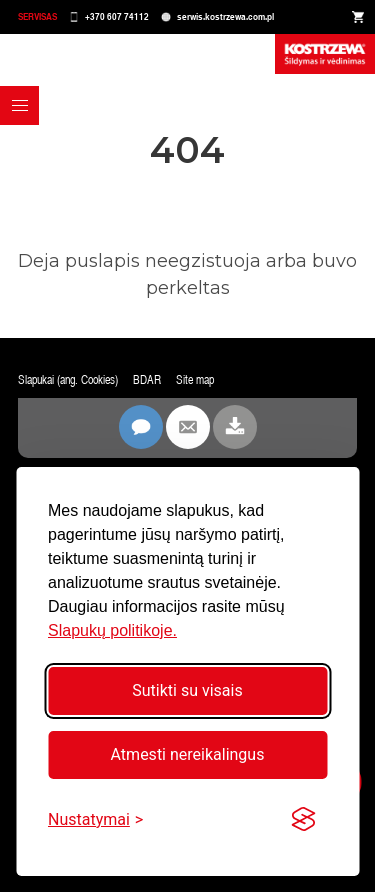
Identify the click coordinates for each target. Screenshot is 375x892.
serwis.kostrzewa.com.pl (225, 16)
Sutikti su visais (187, 690)
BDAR (147, 380)
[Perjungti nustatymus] (95, 819)
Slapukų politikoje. (112, 630)
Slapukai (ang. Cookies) (68, 380)
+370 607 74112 (117, 16)
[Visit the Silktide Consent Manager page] (303, 820)
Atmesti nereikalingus (188, 754)
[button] (19, 105)
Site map (195, 380)
